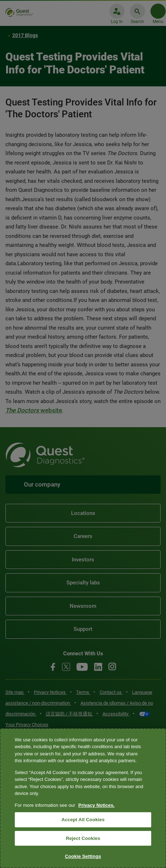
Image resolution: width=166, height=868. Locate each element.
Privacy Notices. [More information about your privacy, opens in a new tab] (96, 805)
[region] (83, 798)
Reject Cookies (83, 838)
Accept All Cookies (83, 820)
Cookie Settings (83, 856)
